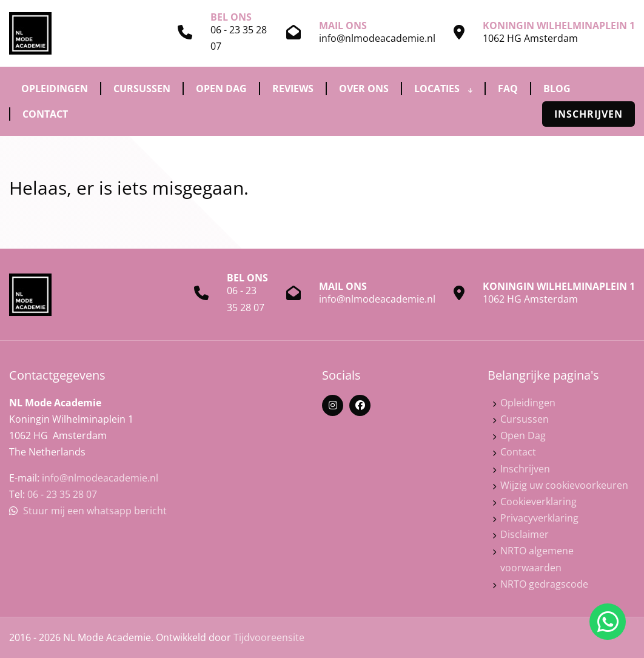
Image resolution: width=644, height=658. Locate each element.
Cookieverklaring (538, 502)
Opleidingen (55, 89)
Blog (557, 89)
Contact (45, 114)
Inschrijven (589, 114)
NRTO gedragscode (544, 584)
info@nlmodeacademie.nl (377, 38)
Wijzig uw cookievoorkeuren (564, 485)
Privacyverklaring (539, 518)
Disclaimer (525, 534)
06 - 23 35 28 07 (62, 494)
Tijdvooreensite (269, 637)
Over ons (364, 89)
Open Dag (221, 89)
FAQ (508, 89)
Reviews (293, 89)
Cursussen (142, 89)
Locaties (443, 89)
